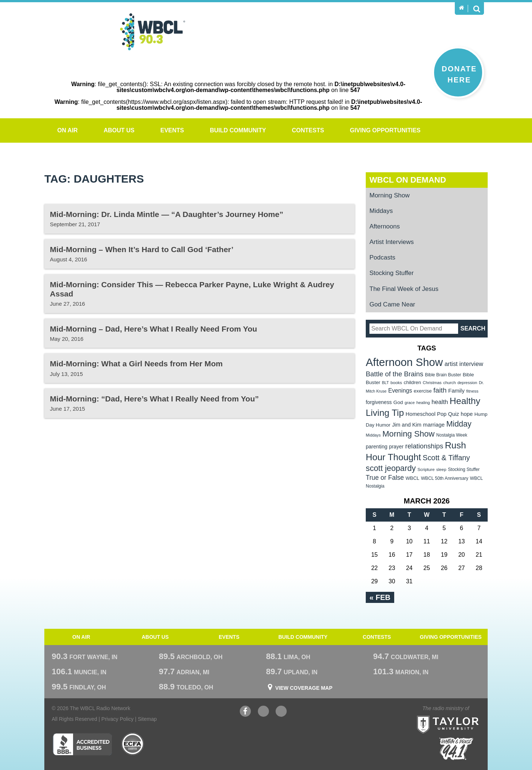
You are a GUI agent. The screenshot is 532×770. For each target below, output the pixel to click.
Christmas (432, 383)
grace (410, 403)
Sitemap (147, 719)
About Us (119, 130)
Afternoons (385, 226)
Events (172, 130)
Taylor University (461, 715)
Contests (308, 130)
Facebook (245, 712)
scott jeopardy (391, 468)
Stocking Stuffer (392, 273)
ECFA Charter (133, 744)
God (398, 402)
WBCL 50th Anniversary (444, 478)
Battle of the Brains (395, 374)
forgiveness (379, 402)
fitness (472, 391)
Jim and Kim (407, 425)
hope (467, 414)
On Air (67, 130)
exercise (423, 391)
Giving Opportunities (385, 130)
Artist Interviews (392, 242)
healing (423, 403)
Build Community (238, 130)
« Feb (380, 597)
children (412, 382)
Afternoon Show (404, 362)
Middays (381, 211)
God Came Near (392, 304)
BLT (386, 383)
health (440, 402)
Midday (459, 424)
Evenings (400, 391)
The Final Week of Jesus (404, 289)
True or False (385, 478)
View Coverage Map (304, 688)
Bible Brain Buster (443, 375)
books (396, 382)
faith (440, 390)
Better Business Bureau (82, 744)
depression (467, 383)
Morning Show (390, 195)
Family (456, 391)
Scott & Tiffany (446, 458)
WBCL (412, 478)
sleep (441, 469)
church (450, 383)
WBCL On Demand (408, 180)
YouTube (263, 712)
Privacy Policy (117, 719)
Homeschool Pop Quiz (432, 414)
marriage (434, 425)
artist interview (464, 364)
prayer (396, 447)
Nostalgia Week (452, 435)
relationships (424, 446)
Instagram (281, 712)
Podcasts (382, 257)
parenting (377, 447)
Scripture (426, 469)
